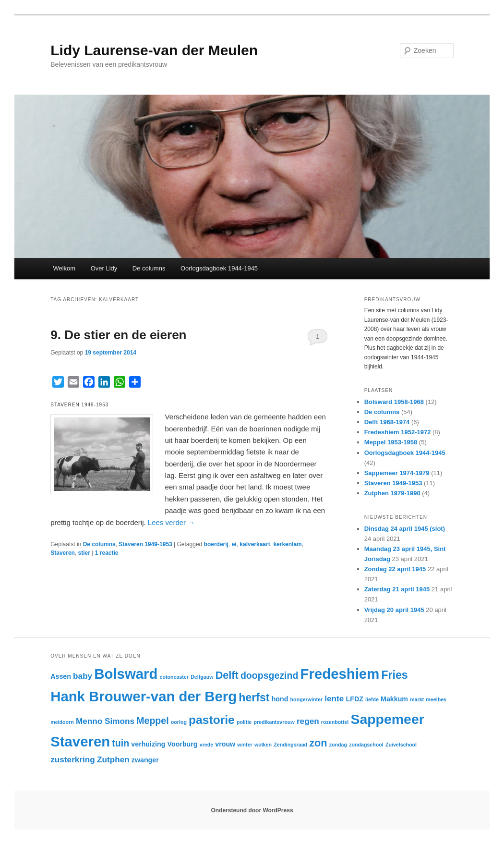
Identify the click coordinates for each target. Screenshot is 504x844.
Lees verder (171, 522)
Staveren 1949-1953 (145, 544)
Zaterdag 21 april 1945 (397, 589)
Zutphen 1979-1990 (392, 493)
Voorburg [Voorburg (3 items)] (183, 744)
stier (84, 553)
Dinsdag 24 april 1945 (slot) (405, 529)
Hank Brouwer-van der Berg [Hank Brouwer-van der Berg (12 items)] (144, 696)
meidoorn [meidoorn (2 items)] (62, 722)
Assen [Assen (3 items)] (61, 676)
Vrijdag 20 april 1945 (394, 610)
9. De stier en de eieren (118, 335)
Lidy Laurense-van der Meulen (154, 50)
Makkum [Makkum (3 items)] (394, 699)
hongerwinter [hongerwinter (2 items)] (307, 699)
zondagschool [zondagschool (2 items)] (366, 745)
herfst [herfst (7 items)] (254, 697)
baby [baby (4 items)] (83, 676)
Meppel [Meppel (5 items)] (152, 721)
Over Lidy (104, 268)
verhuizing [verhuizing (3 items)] (148, 744)
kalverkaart (255, 544)
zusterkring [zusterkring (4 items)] (73, 759)
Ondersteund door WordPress (252, 810)
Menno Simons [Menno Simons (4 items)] (105, 721)
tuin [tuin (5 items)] (120, 743)
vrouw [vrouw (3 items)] (225, 744)
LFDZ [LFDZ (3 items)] (355, 699)
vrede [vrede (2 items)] (206, 745)
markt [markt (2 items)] (417, 699)
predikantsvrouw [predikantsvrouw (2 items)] (274, 722)
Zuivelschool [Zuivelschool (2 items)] (401, 745)
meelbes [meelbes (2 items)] (436, 699)
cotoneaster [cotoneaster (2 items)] (174, 677)
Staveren (63, 553)
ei (234, 544)
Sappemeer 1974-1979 (397, 473)
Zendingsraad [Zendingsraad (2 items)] (290, 745)
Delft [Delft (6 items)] (227, 675)
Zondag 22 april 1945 (395, 569)
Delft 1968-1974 (387, 422)
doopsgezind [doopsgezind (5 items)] (270, 675)
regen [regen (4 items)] (308, 721)
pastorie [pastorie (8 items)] (212, 720)
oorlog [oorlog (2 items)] (179, 722)
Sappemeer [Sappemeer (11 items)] (387, 719)
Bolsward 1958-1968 (394, 402)
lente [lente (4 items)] (334, 698)
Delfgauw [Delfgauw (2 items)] (202, 677)
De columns (149, 268)
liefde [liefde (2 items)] (372, 699)
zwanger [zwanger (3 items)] (145, 760)
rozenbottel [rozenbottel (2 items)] (335, 722)
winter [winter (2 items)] (245, 745)
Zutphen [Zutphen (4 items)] (113, 759)
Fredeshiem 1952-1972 (398, 432)
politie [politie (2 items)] (244, 722)
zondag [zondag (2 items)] (338, 745)
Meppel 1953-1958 (391, 442)
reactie (107, 553)
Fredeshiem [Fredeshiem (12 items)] (340, 674)
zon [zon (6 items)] (318, 743)
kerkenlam (287, 544)
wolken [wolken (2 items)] (263, 745)
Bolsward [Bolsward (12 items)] (126, 674)
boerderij (216, 544)
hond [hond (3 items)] (280, 699)
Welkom (64, 268)
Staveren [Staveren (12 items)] (80, 741)
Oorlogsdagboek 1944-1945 (219, 268)
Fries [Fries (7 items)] (394, 675)
